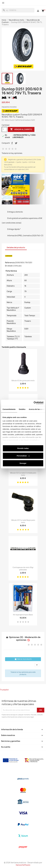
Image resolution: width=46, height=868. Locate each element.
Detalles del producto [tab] (16, 248)
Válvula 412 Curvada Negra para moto (23, 521)
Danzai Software (23, 865)
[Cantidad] (4, 129)
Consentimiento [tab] (9, 409)
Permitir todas (23, 448)
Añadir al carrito (21, 129)
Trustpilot (4, 690)
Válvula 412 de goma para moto (23, 381)
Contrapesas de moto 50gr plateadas (23, 569)
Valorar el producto (23, 659)
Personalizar (23, 456)
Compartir (12, 143)
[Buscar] (18, 10)
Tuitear (16, 143)
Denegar (23, 463)
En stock (9, 266)
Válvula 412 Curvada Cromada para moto (23, 474)
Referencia (10, 263)
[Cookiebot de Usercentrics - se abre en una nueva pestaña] (34, 403)
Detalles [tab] (22, 409)
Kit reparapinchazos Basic (23, 615)
